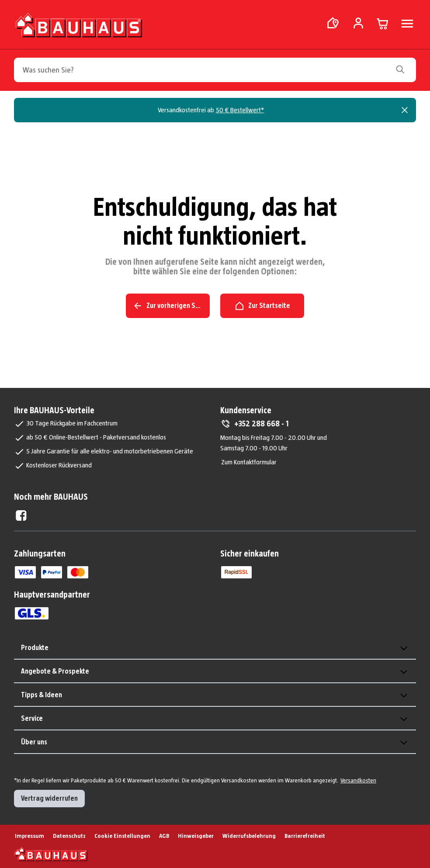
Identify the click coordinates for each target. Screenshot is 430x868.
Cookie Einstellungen (122, 836)
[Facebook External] (21, 515)
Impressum (29, 836)
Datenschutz (69, 836)
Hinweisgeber (196, 836)
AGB (164, 836)
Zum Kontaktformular (249, 462)
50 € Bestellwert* (240, 110)
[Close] (405, 110)
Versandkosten (358, 780)
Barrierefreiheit (305, 836)
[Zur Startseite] (79, 27)
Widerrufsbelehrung (249, 836)
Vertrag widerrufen (49, 798)
